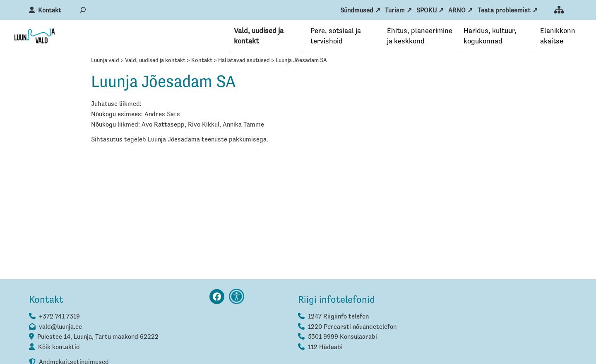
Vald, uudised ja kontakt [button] (259, 36)
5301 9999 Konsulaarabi (342, 338)
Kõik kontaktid (59, 348)
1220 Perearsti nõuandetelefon (352, 328)
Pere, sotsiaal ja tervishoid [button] (336, 36)
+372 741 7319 (59, 317)
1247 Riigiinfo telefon (338, 317)
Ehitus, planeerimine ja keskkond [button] (420, 36)
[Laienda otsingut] (83, 10)
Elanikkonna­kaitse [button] (558, 36)
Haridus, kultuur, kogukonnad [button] (490, 36)
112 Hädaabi (325, 348)
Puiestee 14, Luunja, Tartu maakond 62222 (98, 338)
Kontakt (50, 11)
